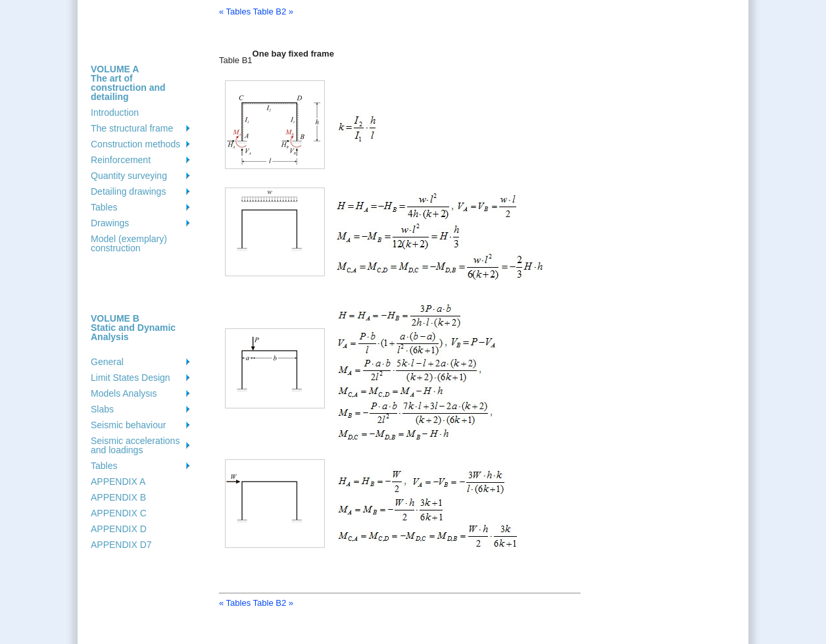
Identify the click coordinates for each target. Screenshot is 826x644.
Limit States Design (131, 378)
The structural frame (132, 128)
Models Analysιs (124, 393)
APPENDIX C (119, 513)
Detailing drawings (128, 191)
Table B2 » (273, 12)
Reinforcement (121, 160)
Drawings (110, 223)
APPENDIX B (118, 497)
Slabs (102, 409)
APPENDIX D (119, 529)
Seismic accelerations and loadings (135, 445)
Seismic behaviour (128, 425)
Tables (104, 207)
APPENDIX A (118, 482)
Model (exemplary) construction (129, 243)
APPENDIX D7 (121, 545)
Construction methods (135, 144)
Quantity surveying (129, 176)
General (107, 362)
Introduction (115, 112)
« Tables (235, 12)
